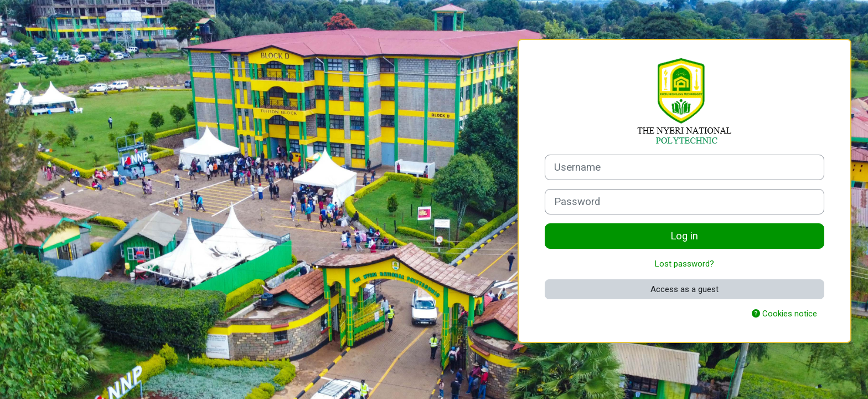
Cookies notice (784, 314)
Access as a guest (684, 289)
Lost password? (684, 264)
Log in (684, 236)
